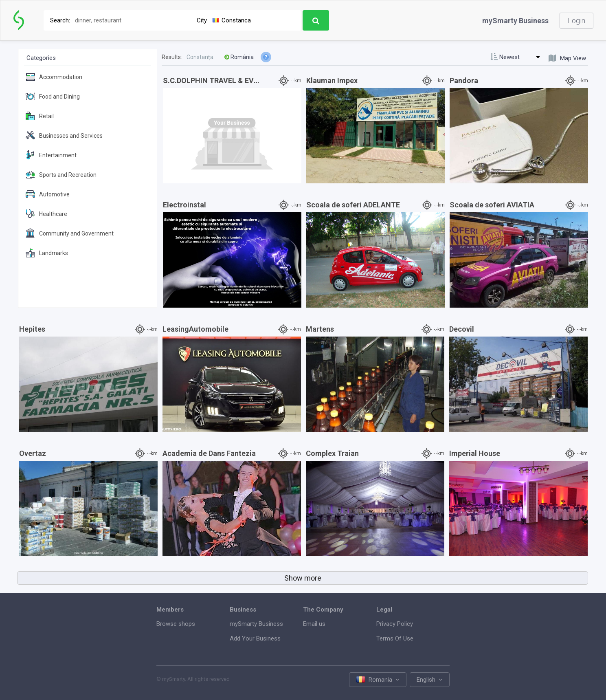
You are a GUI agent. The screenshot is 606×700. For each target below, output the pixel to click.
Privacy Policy (395, 624)
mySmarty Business (515, 21)
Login (576, 21)
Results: (172, 57)
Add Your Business (255, 638)
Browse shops (176, 624)
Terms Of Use (395, 638)
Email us (314, 624)
